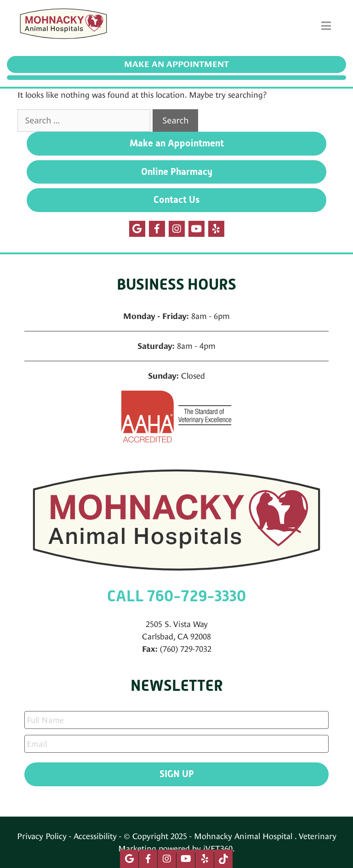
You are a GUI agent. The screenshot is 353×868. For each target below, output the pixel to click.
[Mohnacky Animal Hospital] (63, 26)
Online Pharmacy (177, 172)
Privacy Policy (42, 836)
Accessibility (95, 836)
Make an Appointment (176, 64)
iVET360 (218, 848)
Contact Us (176, 200)
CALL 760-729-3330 (176, 596)
